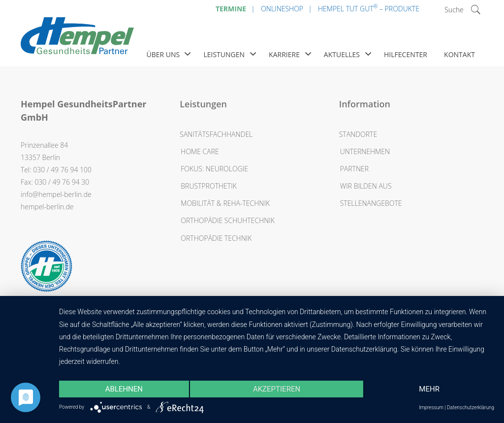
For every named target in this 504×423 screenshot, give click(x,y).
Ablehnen (124, 389)
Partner (354, 169)
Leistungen (224, 54)
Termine (231, 9)
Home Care (200, 151)
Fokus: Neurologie (214, 169)
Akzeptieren (277, 389)
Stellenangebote (371, 203)
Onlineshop (282, 9)
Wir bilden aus (366, 186)
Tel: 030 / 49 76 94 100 (56, 170)
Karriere (284, 54)
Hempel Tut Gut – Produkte (369, 8)
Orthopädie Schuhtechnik (228, 220)
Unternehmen (365, 151)
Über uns (163, 54)
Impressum (431, 407)
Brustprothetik (209, 186)
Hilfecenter (406, 54)
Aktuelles (342, 54)
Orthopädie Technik (216, 238)
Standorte (358, 134)
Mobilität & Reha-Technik (225, 203)
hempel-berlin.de (47, 207)
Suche (454, 10)
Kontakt (459, 54)
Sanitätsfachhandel (216, 134)
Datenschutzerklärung (471, 407)
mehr (429, 389)
